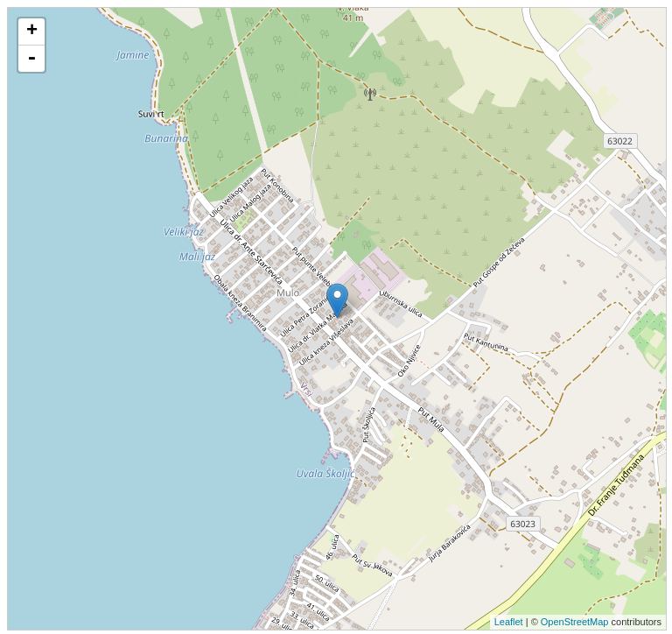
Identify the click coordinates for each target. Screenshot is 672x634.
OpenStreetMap (575, 622)
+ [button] (32, 32)
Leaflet (509, 622)
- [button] (31, 59)
